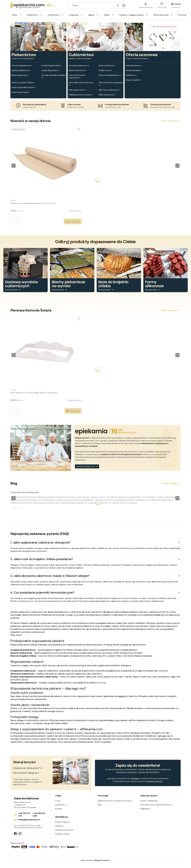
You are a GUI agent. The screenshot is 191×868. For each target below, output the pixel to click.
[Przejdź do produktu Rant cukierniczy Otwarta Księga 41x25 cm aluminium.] (46, 352)
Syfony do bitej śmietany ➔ (110, 75)
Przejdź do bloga (171, 483)
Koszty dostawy (62, 822)
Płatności (59, 826)
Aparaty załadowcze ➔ (21, 70)
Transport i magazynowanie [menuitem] (134, 15)
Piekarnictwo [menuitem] (35, 15)
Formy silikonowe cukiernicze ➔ (81, 84)
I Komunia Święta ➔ (134, 70)
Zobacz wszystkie (171, 121)
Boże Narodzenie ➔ (134, 66)
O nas (58, 801)
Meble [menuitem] (109, 15)
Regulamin (135, 778)
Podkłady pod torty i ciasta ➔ (80, 95)
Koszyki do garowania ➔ (51, 66)
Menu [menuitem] (17, 15)
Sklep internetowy (95, 860)
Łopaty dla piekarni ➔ (50, 70)
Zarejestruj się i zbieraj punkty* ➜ (28, 768)
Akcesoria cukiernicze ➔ (79, 66)
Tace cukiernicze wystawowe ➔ (111, 84)
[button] (124, 5)
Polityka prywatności (64, 830)
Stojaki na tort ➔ (105, 70)
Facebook (60, 805)
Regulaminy (145, 809)
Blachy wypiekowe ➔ (20, 75)
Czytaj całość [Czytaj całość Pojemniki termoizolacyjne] (16, 507)
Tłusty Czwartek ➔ (133, 80)
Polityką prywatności (155, 781)
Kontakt (59, 809)
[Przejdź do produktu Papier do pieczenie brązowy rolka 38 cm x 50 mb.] (46, 162)
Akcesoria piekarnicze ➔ (22, 66)
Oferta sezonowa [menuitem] (163, 15)
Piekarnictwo (24, 55)
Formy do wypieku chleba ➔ (23, 83)
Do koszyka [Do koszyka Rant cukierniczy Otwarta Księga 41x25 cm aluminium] (73, 411)
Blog (100, 805)
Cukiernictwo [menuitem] (56, 15)
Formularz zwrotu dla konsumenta (156, 805)
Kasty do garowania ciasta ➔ (23, 87)
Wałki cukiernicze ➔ (107, 95)
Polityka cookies (62, 834)
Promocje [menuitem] (182, 15)
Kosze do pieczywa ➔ (20, 92)
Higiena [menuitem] (94, 15)
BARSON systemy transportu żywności (115, 801)
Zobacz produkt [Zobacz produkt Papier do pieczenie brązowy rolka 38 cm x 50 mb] (73, 221)
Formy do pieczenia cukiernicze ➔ (77, 76)
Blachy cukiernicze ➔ (77, 70)
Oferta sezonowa (142, 55)
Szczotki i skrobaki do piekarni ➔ (54, 76)
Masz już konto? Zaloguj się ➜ (26, 773)
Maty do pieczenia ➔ (77, 90)
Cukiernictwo (81, 55)
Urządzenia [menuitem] (76, 15)
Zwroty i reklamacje (149, 801)
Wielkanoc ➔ (131, 75)
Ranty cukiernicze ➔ (107, 66)
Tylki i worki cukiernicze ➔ (109, 90)
